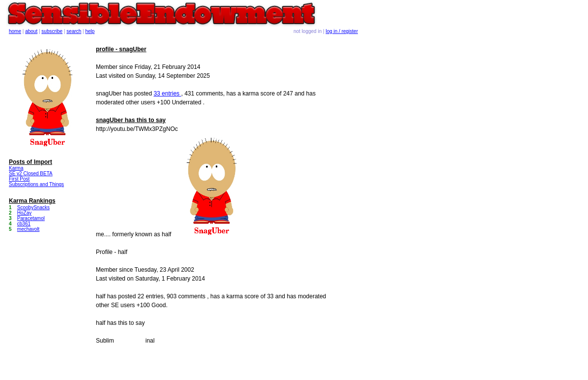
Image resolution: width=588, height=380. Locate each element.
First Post (19, 179)
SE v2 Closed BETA (31, 174)
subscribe (52, 31)
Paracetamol (31, 218)
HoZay (24, 213)
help (90, 31)
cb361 (24, 224)
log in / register (342, 31)
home (15, 31)
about (31, 31)
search (74, 31)
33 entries (167, 94)
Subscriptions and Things (36, 184)
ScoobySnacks (33, 207)
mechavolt (29, 229)
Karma (16, 168)
